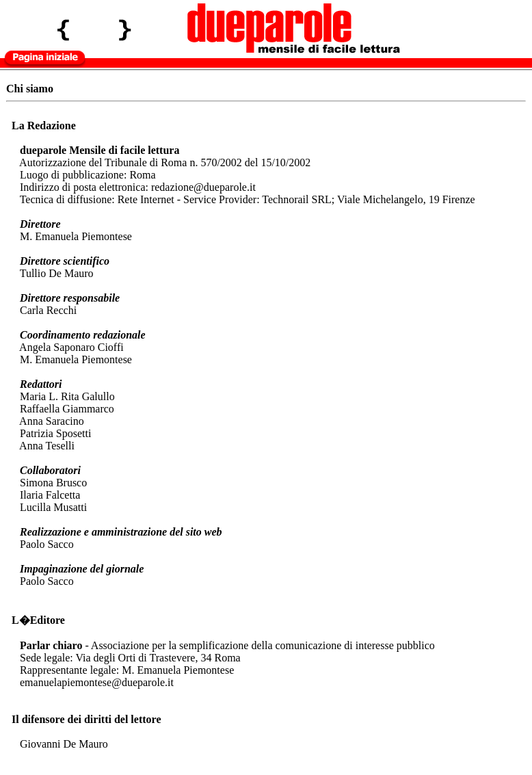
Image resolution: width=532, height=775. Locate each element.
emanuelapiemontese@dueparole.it (97, 682)
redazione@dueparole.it (203, 187)
